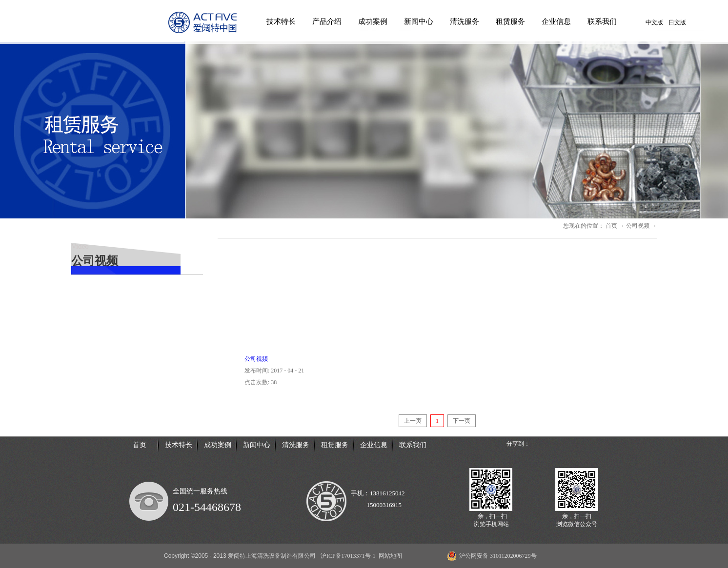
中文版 (654, 22)
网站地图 (389, 556)
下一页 (462, 421)
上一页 (413, 421)
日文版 (677, 22)
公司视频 (638, 226)
